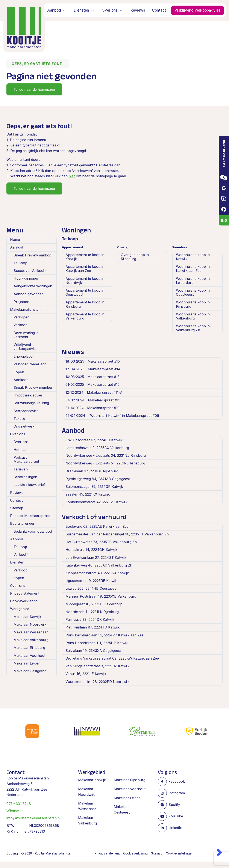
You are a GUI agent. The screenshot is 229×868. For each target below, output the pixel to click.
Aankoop (21, 380)
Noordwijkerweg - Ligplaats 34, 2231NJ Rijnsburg (106, 455)
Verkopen (21, 317)
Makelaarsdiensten (25, 309)
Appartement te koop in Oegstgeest (85, 292)
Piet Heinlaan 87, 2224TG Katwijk (93, 627)
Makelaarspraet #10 (93, 408)
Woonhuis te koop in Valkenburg (193, 316)
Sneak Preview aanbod (32, 255)
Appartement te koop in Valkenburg (85, 316)
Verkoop (20, 325)
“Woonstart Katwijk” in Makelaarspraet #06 (112, 416)
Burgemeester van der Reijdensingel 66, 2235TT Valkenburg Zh (117, 534)
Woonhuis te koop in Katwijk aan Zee (193, 269)
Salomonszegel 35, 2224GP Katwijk (94, 487)
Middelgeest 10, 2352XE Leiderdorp (94, 604)
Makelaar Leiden (27, 663)
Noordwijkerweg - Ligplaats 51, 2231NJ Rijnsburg (105, 463)
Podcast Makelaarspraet (26, 459)
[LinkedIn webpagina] (171, 828)
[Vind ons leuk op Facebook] (171, 782)
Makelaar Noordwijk (30, 624)
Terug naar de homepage (34, 89)
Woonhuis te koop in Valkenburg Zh (193, 328)
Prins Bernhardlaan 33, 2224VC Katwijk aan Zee (105, 635)
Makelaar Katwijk (27, 617)
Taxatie (19, 419)
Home (15, 240)
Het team (21, 450)
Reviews (17, 493)
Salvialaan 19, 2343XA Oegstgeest (93, 651)
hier (72, 176)
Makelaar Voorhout (29, 656)
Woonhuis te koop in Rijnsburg (193, 304)
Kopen (19, 372)
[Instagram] (171, 793)
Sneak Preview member (33, 387)
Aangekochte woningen (33, 286)
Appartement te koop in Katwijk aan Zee (85, 269)
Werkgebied (20, 609)
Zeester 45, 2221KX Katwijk (88, 494)
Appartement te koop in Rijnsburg (85, 304)
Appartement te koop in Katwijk (85, 257)
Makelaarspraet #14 (93, 369)
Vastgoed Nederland (30, 364)
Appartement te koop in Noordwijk (85, 281)
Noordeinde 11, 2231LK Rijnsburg (92, 612)
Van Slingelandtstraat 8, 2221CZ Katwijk (97, 666)
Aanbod (17, 247)
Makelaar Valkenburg (31, 640)
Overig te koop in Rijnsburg (135, 257)
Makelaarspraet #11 (93, 400)
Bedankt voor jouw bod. (33, 531)
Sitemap (17, 508)
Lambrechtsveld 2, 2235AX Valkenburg (97, 448)
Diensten (17, 562)
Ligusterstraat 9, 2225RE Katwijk (92, 581)
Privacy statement (25, 593)
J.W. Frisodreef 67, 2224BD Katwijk (94, 440)
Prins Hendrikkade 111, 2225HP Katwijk (97, 643)
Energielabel (24, 356)
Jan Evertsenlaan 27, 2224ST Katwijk (96, 558)
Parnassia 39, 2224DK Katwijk (90, 619)
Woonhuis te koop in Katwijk (193, 257)
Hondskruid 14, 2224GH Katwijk (91, 550)
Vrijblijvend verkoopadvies (25, 347)
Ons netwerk (24, 426)
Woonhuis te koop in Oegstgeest (193, 292)
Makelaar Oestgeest (30, 671)
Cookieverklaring (24, 601)
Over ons (18, 434)
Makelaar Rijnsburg (29, 648)
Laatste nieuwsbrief (29, 485)
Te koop (20, 547)
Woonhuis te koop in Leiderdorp (193, 281)
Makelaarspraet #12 (93, 384)
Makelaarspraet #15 (93, 361)
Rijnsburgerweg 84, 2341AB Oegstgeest (98, 479)
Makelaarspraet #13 (93, 377)
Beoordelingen (25, 477)
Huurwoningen (26, 278)
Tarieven (21, 469)
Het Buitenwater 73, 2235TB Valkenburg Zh (101, 542)
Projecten (21, 302)
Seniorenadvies (26, 411)
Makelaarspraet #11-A (94, 392)
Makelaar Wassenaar (31, 632)
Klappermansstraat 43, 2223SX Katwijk (97, 573)
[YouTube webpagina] (171, 816)
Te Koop (20, 263)
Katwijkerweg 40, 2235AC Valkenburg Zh (99, 565)
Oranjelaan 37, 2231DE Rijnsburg (92, 471)
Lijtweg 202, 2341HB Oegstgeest (91, 588)
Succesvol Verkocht (30, 271)
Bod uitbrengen (23, 523)
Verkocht (21, 555)
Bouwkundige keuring (31, 403)
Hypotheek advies (28, 395)
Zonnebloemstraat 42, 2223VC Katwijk (96, 502)
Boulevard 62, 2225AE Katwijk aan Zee (97, 526)
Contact (16, 500)
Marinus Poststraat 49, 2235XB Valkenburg (101, 596)
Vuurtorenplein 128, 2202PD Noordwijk (97, 682)
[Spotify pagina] (171, 805)
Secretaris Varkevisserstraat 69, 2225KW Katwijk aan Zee (112, 658)
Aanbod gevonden (29, 294)
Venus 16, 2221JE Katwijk (86, 674)
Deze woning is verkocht (26, 335)
